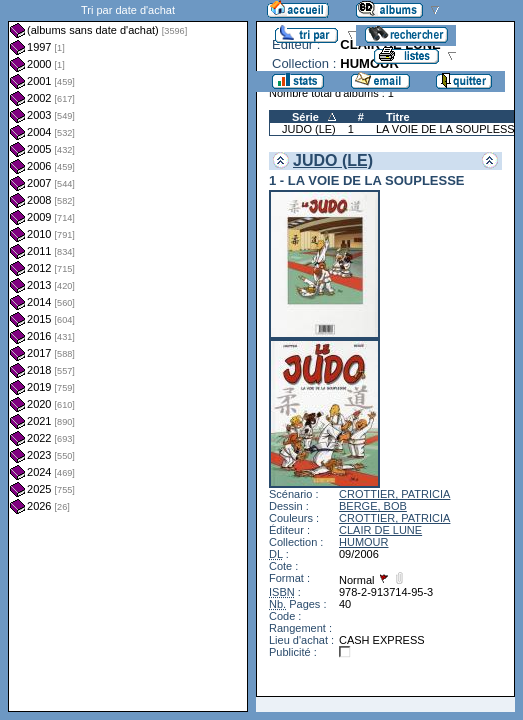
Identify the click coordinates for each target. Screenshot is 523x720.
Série (305, 117)
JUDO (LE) (309, 129)
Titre (398, 117)
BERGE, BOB (373, 506)
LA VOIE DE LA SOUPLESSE (449, 129)
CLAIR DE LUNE (380, 530)
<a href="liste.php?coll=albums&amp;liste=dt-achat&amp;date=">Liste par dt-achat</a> (128, 356)
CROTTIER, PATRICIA (394, 494)
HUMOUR (364, 542)
